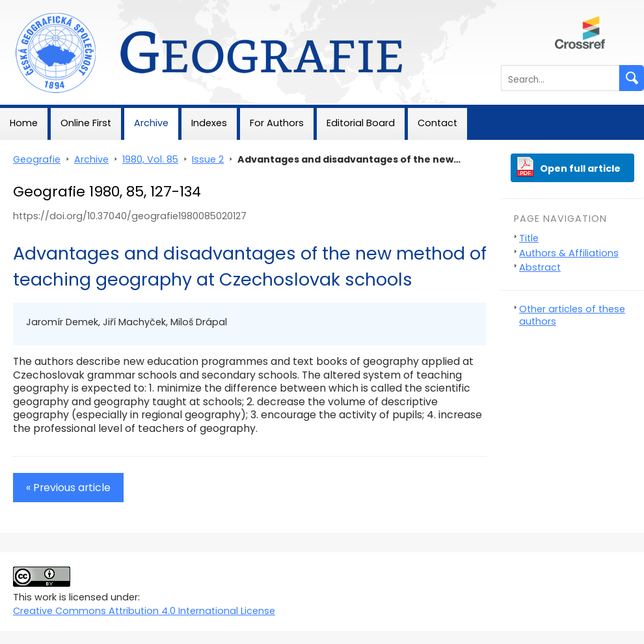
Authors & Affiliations (569, 253)
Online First (86, 123)
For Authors (277, 123)
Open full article (580, 168)
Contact (437, 123)
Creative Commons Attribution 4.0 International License (144, 611)
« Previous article (68, 488)
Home (24, 123)
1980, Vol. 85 (150, 159)
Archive (151, 123)
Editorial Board (361, 123)
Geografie (24, 7)
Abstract (540, 267)
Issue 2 (208, 159)
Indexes (209, 123)
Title (529, 238)
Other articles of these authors (572, 315)
